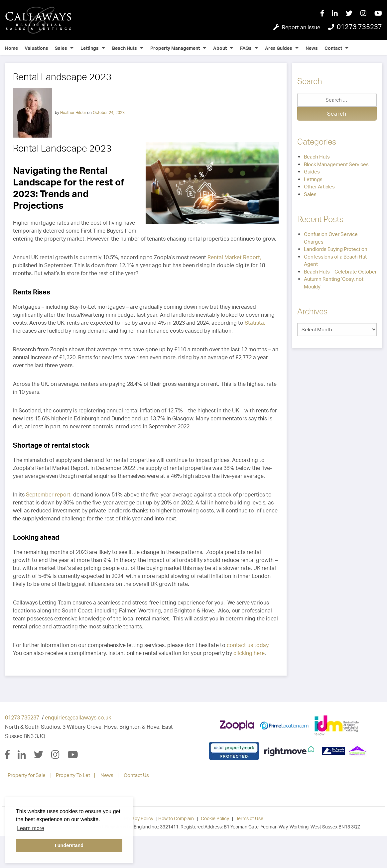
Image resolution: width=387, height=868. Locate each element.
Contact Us (136, 775)
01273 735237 (22, 717)
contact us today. (248, 645)
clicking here (249, 653)
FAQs (246, 48)
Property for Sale (27, 775)
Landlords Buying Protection (336, 249)
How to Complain (176, 818)
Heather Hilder (73, 112)
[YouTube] (378, 14)
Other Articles (319, 187)
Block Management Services (336, 164)
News (312, 48)
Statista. (255, 323)
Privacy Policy (139, 818)
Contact (333, 48)
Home (11, 48)
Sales (61, 48)
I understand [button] (69, 845)
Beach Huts (125, 48)
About (220, 48)
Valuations (36, 48)
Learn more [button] (31, 828)
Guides (312, 172)
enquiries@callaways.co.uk (78, 717)
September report (48, 494)
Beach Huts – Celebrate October (340, 272)
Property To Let (73, 775)
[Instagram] (367, 14)
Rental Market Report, (234, 257)
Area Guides (279, 48)
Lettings (90, 48)
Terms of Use (250, 818)
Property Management (175, 48)
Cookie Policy (215, 818)
